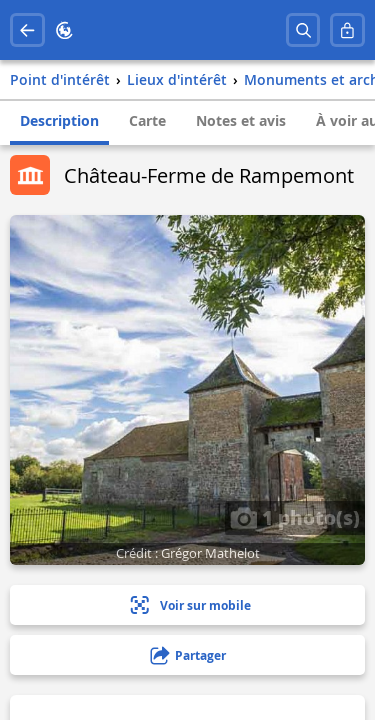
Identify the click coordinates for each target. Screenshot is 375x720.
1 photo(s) (295, 517)
